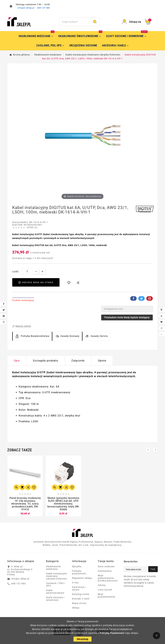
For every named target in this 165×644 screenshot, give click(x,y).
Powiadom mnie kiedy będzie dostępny (127, 317)
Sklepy (76, 608)
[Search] (95, 22)
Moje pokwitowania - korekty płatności (108, 578)
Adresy (102, 585)
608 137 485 (44, 8)
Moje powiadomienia (107, 595)
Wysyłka (77, 566)
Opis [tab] (17, 361)
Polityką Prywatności (112, 633)
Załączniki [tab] (78, 361)
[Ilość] (27, 271)
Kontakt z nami (81, 599)
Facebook (133, 298)
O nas (75, 583)
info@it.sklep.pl (26, 8)
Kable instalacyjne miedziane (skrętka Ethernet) (57, 576)
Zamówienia (105, 571)
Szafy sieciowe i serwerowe (55, 599)
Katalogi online (81, 594)
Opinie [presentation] (102, 361)
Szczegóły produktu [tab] (46, 361)
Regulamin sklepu (82, 578)
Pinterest (150, 298)
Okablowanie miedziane (53, 568)
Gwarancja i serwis (79, 588)
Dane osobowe (106, 566)
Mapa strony (79, 603)
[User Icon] (131, 22)
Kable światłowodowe (55, 592)
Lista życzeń (105, 590)
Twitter (141, 298)
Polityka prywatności (79, 572)
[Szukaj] (75, 22)
